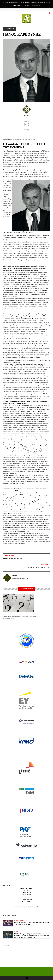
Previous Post (9, 556)
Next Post (45, 565)
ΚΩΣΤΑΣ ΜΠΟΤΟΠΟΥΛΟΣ (39, 568)
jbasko (26, 115)
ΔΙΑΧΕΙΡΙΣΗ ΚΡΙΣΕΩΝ (13, 559)
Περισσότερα (36, 6)
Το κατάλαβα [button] (26, 6)
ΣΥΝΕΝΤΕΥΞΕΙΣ (10, 29)
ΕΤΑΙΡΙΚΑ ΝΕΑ (24, 921)
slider (16, 921)
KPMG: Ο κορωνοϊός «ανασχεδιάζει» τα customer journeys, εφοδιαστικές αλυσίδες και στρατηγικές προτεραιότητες (32, 936)
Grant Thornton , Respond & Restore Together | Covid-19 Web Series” (32, 923)
